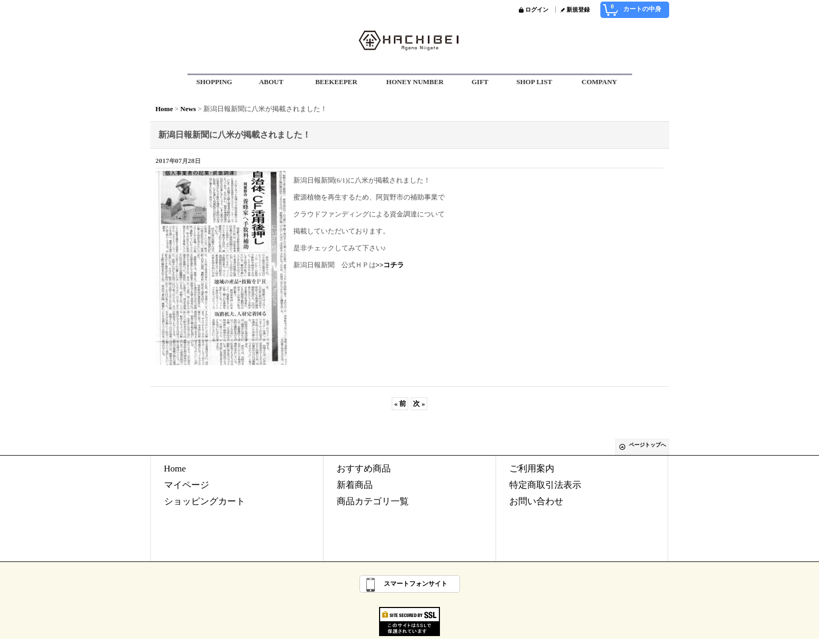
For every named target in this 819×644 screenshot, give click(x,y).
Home (175, 469)
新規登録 (578, 10)
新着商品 (355, 485)
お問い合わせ (536, 501)
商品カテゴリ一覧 (373, 501)
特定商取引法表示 (545, 485)
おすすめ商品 (364, 469)
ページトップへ (647, 445)
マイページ (187, 485)
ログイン (537, 10)
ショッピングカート (205, 501)
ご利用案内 (532, 469)
